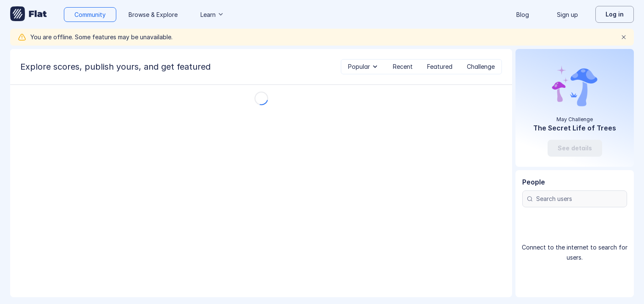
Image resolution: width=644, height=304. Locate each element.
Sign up (567, 15)
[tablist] (421, 67)
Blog (523, 15)
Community (90, 15)
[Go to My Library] (29, 14)
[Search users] (575, 199)
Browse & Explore (153, 15)
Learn (212, 15)
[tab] (363, 67)
